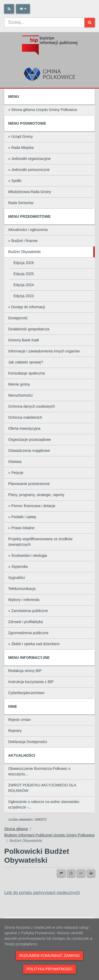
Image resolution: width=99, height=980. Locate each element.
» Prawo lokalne (21, 528)
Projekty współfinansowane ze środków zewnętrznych (40, 542)
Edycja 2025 (24, 274)
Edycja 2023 (24, 296)
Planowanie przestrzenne (29, 484)
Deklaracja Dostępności (28, 742)
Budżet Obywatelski (24, 252)
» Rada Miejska (21, 148)
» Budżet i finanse (23, 241)
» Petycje (16, 473)
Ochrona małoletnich (25, 417)
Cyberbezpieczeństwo (26, 693)
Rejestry (15, 731)
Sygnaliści (16, 578)
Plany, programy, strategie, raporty (36, 495)
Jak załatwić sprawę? (26, 362)
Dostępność (18, 318)
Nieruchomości (20, 395)
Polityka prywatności (49, 969)
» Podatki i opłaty (22, 517)
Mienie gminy (19, 384)
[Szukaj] (90, 22)
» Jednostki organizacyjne (29, 159)
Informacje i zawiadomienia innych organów (44, 351)
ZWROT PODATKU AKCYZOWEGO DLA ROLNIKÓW (42, 788)
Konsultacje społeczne (27, 373)
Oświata (15, 462)
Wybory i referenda (24, 600)
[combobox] (44, 22)
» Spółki (15, 181)
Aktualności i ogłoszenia (28, 230)
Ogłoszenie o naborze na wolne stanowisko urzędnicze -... (44, 804)
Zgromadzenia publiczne (28, 633)
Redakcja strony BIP (25, 671)
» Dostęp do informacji (27, 307)
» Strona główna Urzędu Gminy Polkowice (43, 110)
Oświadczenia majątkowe (29, 451)
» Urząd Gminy (20, 137)
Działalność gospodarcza (29, 329)
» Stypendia (18, 567)
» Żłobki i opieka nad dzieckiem (34, 644)
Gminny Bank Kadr (24, 340)
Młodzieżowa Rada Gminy (30, 192)
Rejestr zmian (20, 720)
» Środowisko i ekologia (28, 555)
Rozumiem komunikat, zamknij (49, 956)
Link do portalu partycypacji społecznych (42, 893)
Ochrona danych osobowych (32, 406)
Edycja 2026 (24, 263)
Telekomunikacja (22, 589)
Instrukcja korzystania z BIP (31, 682)
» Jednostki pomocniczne (29, 170)
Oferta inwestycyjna (24, 428)
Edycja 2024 (24, 285)
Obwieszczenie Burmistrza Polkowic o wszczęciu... (39, 771)
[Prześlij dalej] (61, 873)
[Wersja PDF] (71, 873)
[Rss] (9, 9)
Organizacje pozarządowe (30, 440)
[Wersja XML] (81, 873)
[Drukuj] (91, 873)
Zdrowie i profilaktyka (26, 622)
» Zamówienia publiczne (28, 611)
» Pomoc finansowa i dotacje (32, 506)
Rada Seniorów (21, 203)
